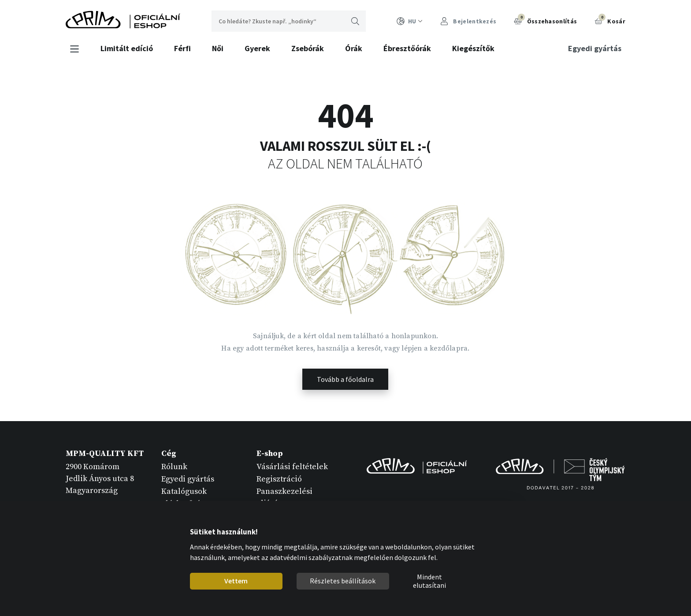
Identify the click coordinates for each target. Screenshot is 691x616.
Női (218, 48)
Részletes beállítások (343, 581)
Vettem (236, 581)
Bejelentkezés (468, 21)
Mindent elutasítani (429, 581)
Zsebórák (308, 48)
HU (410, 21)
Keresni (355, 21)
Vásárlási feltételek (292, 467)
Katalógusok (184, 491)
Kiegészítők (473, 48)
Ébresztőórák (407, 48)
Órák (354, 48)
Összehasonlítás (545, 20)
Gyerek (257, 48)
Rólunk (174, 467)
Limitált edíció (127, 48)
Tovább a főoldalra (345, 379)
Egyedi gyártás (595, 48)
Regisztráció (279, 479)
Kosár (610, 20)
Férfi (182, 48)
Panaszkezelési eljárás (284, 497)
